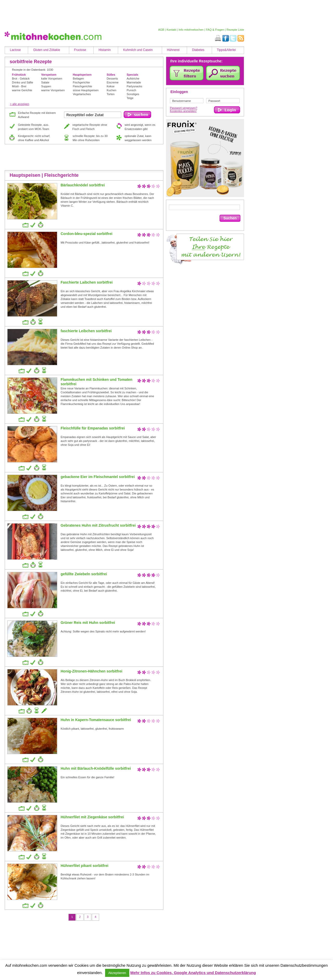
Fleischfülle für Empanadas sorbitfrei (93, 428)
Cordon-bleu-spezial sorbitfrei (87, 234)
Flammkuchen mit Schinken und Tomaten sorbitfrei (97, 382)
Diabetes (198, 50)
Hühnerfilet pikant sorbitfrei (85, 866)
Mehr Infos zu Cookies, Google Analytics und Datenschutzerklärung (193, 973)
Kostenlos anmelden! (183, 111)
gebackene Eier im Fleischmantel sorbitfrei (98, 477)
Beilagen (78, 79)
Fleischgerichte (82, 86)
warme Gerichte (22, 90)
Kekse (111, 86)
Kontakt (171, 30)
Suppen (46, 86)
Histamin (105, 50)
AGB (161, 30)
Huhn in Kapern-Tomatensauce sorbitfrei (96, 720)
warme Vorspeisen (53, 90)
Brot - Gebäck (21, 79)
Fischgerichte (81, 82)
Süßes (111, 75)
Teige (130, 98)
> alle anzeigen (20, 104)
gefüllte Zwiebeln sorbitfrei (84, 574)
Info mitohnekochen (191, 30)
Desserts (112, 79)
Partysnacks (135, 86)
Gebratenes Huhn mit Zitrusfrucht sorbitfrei (98, 525)
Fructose (80, 50)
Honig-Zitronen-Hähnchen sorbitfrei (91, 671)
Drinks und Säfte (23, 82)
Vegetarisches (82, 94)
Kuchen (111, 90)
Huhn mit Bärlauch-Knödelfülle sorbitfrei (96, 768)
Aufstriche (133, 79)
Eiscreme (113, 82)
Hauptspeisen (82, 75)
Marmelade (134, 82)
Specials (133, 75)
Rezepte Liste (235, 30)
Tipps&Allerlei (226, 50)
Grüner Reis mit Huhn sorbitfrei (88, 623)
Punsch (132, 90)
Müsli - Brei (19, 86)
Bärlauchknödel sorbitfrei (83, 185)
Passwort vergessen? (184, 108)
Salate (45, 82)
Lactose (15, 50)
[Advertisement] (123, 14)
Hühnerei (173, 50)
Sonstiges (133, 94)
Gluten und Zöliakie (46, 50)
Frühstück (19, 75)
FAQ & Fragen (215, 30)
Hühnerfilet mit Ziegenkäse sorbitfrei (92, 817)
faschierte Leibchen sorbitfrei (86, 331)
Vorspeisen (49, 75)
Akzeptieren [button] (117, 973)
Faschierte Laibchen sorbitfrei (87, 282)
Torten (111, 94)
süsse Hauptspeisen (86, 90)
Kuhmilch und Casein (138, 50)
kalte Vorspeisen (52, 79)
